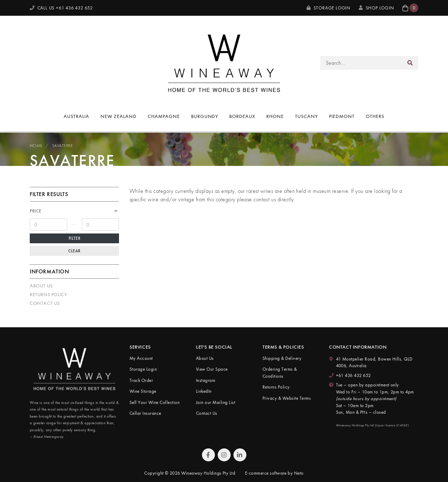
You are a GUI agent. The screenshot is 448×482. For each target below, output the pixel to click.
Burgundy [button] (205, 116)
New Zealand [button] (118, 116)
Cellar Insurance (145, 413)
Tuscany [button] (306, 116)
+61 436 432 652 (353, 375)
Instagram (206, 380)
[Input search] (361, 63)
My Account (141, 358)
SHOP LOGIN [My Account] (376, 8)
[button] (410, 8)
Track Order (141, 380)
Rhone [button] (275, 116)
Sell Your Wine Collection (155, 402)
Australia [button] (76, 116)
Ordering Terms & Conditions (280, 373)
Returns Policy (48, 294)
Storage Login (328, 8)
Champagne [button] (164, 116)
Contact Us (45, 303)
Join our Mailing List (216, 402)
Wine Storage (143, 391)
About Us (41, 286)
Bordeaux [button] (242, 116)
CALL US (61, 8)
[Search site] (410, 63)
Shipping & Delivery (282, 358)
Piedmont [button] (342, 116)
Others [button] (375, 116)
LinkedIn (204, 391)
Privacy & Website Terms (287, 398)
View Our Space (212, 369)
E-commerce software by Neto (274, 473)
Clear (74, 251)
